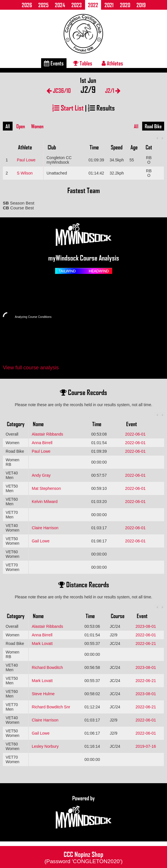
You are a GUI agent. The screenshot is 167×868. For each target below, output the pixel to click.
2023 (77, 5)
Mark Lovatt (42, 644)
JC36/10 (59, 90)
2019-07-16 (146, 746)
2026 (27, 5)
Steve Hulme (43, 694)
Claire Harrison (45, 528)
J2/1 (113, 90)
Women (37, 126)
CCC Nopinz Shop (84, 857)
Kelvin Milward (45, 502)
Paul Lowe (26, 160)
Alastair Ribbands (47, 434)
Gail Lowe (41, 541)
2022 (93, 5)
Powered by (84, 812)
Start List (68, 108)
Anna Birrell (42, 443)
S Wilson (25, 173)
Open (21, 126)
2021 (109, 5)
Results (101, 108)
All (8, 126)
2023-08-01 (146, 626)
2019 (141, 5)
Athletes (112, 63)
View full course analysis (31, 368)
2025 (43, 5)
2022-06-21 (146, 644)
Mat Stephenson (46, 488)
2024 (60, 5)
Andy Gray (41, 475)
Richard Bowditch (47, 667)
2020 (125, 5)
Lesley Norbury (45, 746)
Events (54, 63)
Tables (83, 63)
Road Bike (153, 126)
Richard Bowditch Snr (51, 707)
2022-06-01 (135, 434)
